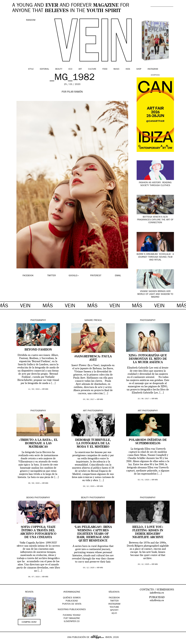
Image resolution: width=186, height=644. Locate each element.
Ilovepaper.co (72, 622)
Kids (128, 69)
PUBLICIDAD (72, 601)
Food (105, 69)
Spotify (114, 610)
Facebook (114, 598)
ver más (45, 389)
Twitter (114, 601)
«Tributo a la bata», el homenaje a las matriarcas (38, 444)
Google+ (5, 642)
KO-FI (114, 614)
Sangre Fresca (93, 320)
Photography (38, 320)
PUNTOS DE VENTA (72, 604)
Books (30, 498)
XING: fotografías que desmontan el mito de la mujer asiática (148, 359)
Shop (139, 69)
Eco (70, 69)
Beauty (59, 69)
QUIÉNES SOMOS (72, 598)
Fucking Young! (72, 615)
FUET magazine (72, 618)
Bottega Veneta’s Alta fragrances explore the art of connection (155, 220)
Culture (92, 69)
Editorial (44, 69)
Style (31, 69)
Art (80, 69)
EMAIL (118, 276)
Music (116, 69)
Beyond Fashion (38, 350)
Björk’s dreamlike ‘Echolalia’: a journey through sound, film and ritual (155, 257)
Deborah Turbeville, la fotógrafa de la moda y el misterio (93, 444)
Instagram (153, 69)
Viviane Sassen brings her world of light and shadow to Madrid (155, 294)
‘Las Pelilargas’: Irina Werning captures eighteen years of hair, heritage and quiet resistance (93, 534)
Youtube (114, 607)
